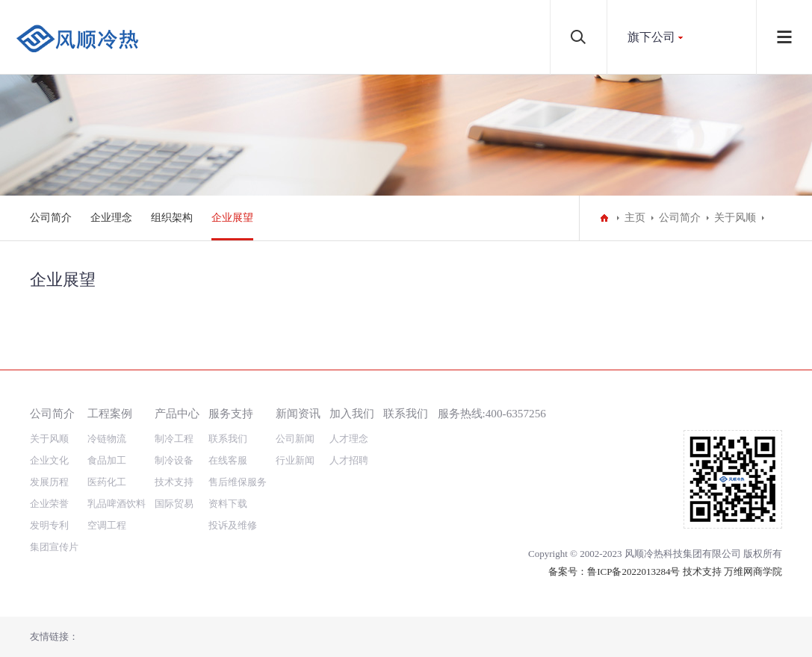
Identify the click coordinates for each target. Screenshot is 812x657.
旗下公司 (651, 37)
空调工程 (107, 525)
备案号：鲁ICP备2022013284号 (614, 572)
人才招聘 (349, 460)
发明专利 (49, 525)
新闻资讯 (298, 413)
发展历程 (49, 482)
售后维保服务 (238, 482)
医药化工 (107, 482)
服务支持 (231, 413)
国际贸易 (174, 504)
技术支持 (174, 482)
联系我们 (228, 439)
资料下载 (228, 504)
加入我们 (352, 413)
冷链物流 (107, 439)
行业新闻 (295, 460)
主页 (635, 218)
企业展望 (232, 218)
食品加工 (107, 460)
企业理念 (111, 218)
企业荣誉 (49, 504)
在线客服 (228, 460)
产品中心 (177, 413)
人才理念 (349, 439)
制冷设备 (174, 460)
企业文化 (49, 460)
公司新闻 (295, 439)
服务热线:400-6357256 (492, 413)
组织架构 (172, 218)
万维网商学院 (753, 572)
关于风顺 (735, 218)
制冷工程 (174, 439)
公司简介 (51, 218)
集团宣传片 (54, 547)
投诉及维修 (233, 525)
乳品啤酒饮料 (117, 504)
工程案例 (110, 413)
